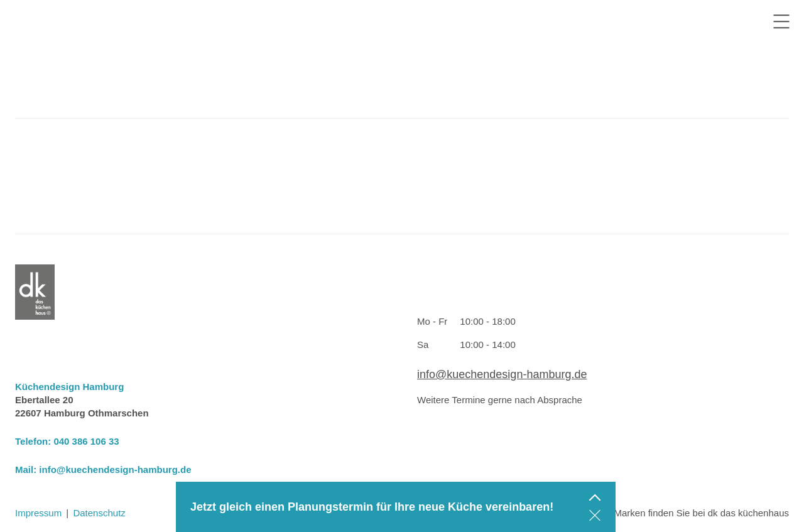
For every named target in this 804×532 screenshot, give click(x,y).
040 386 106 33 (86, 441)
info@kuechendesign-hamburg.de (115, 470)
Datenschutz (99, 513)
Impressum (38, 513)
